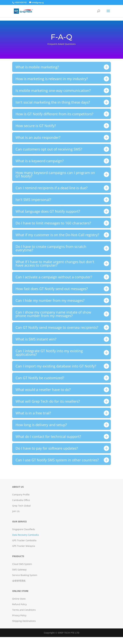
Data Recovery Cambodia (26, 535)
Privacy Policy (19, 615)
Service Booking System (25, 575)
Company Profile (21, 495)
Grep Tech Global (21, 506)
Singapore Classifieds (24, 529)
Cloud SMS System (22, 564)
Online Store (19, 599)
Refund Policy (19, 604)
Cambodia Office (21, 500)
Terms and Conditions (24, 610)
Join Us (16, 511)
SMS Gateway (19, 570)
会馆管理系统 (19, 581)
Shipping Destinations (24, 621)
